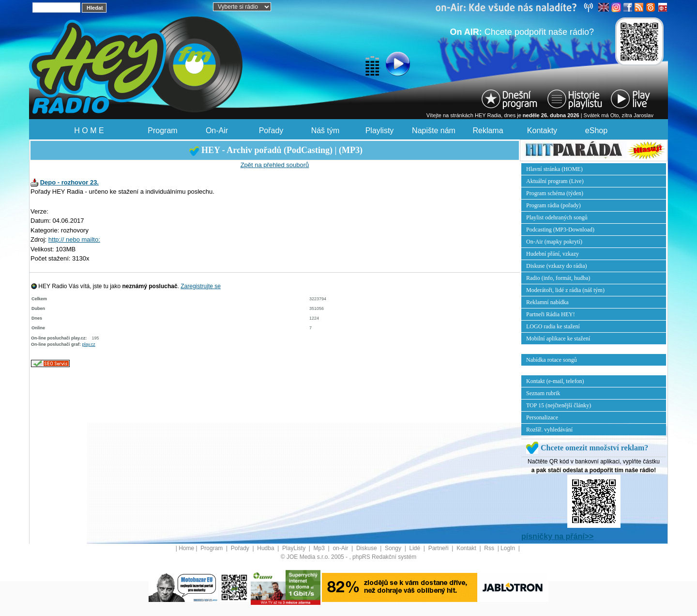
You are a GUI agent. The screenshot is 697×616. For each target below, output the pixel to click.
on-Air (341, 548)
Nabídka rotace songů (552, 360)
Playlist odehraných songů (557, 217)
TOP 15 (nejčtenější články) (559, 405)
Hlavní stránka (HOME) (554, 169)
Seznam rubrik (543, 393)
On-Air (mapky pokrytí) (554, 242)
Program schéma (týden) (555, 193)
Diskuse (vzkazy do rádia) (557, 266)
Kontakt (467, 548)
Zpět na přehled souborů (275, 165)
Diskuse (367, 548)
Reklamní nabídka (547, 302)
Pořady (271, 131)
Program (162, 131)
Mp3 (320, 548)
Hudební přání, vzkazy (553, 254)
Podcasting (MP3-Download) (560, 230)
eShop (596, 131)
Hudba (266, 548)
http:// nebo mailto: (74, 239)
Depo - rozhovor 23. (69, 182)
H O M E (89, 131)
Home (186, 548)
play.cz (89, 344)
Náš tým (326, 131)
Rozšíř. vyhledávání (549, 430)
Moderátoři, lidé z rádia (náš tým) (565, 290)
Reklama (488, 131)
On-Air (217, 131)
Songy (394, 548)
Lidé (416, 548)
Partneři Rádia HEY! (551, 314)
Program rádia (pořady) (553, 205)
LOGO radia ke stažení (553, 326)
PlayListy (295, 548)
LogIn (508, 548)
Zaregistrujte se (201, 286)
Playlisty (380, 131)
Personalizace (542, 417)
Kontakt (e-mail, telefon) (555, 381)
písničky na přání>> (557, 536)
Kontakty (542, 131)
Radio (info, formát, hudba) (558, 278)
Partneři (439, 548)
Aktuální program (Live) (555, 181)
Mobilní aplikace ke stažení (558, 339)
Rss (490, 548)
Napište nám (434, 131)
